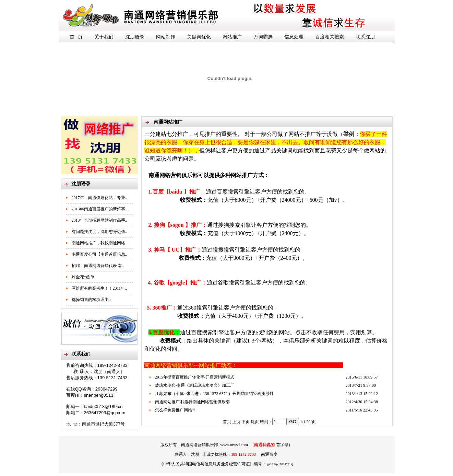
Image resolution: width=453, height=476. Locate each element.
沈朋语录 (135, 37)
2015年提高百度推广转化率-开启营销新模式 (195, 377)
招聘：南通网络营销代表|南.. (98, 266)
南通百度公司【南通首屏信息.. (99, 254)
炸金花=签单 (83, 277)
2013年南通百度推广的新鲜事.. (99, 209)
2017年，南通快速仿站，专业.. (99, 198)
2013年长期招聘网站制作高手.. (99, 220)
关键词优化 (199, 37)
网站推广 (232, 37)
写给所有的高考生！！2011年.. (99, 288)
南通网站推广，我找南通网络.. (99, 243)
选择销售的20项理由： (92, 300)
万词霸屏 (263, 37)
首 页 (76, 37)
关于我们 (104, 37)
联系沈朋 (365, 37)
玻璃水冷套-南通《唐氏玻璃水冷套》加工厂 (195, 385)
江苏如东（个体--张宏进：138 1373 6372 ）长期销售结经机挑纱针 (214, 394)
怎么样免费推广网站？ (176, 410)
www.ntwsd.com (234, 445)
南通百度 (269, 454)
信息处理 (294, 37)
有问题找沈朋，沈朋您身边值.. (99, 232)
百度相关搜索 (330, 37)
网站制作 (166, 37)
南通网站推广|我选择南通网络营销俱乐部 (192, 402)
